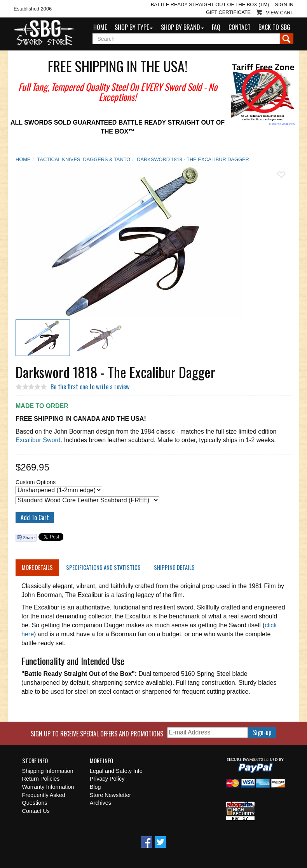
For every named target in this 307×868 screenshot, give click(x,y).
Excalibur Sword (38, 440)
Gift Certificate (228, 12)
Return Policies (41, 779)
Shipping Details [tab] (174, 567)
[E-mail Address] (208, 733)
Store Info (35, 761)
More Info (101, 761)
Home (100, 27)
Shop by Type (134, 27)
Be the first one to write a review (90, 387)
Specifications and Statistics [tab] (103, 567)
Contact (240, 27)
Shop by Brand (182, 27)
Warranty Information (48, 787)
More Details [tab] (37, 567)
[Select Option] (59, 490)
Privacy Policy (107, 779)
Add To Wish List (281, 175)
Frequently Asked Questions (44, 799)
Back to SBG (274, 27)
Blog (95, 787)
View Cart (280, 13)
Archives (100, 803)
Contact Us (36, 811)
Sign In (284, 4)
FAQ (216, 27)
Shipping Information (48, 771)
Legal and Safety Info (116, 771)
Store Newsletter (110, 795)
